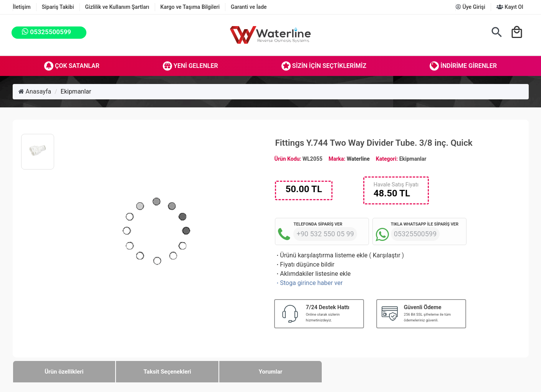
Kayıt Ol (510, 7)
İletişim (22, 7)
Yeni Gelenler (190, 66)
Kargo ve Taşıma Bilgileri (190, 7)
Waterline (358, 159)
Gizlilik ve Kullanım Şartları (117, 7)
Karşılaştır (387, 255)
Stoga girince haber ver (309, 283)
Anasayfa (35, 91)
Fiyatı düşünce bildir (305, 264)
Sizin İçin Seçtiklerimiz (324, 66)
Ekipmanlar (76, 91)
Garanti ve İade (249, 7)
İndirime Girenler (463, 66)
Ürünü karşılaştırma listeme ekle (321, 255)
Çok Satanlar (72, 66)
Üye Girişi (471, 7)
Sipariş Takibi (58, 7)
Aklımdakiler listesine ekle (313, 274)
